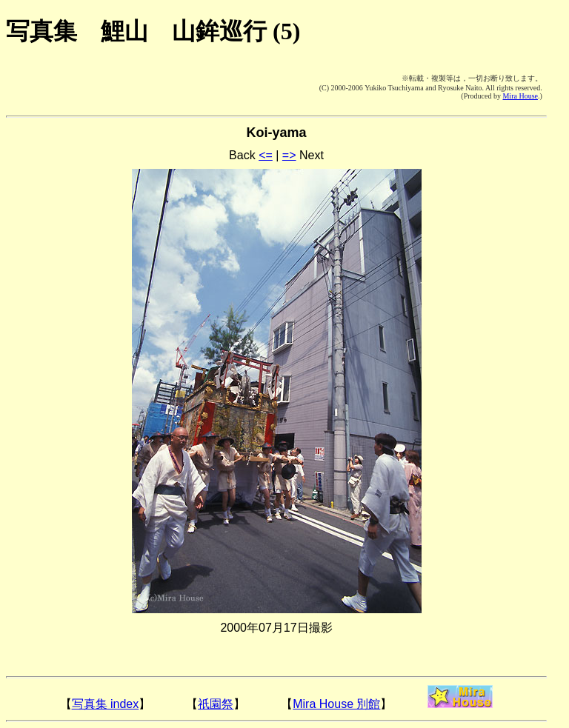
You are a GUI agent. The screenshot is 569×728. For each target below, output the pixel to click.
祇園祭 (216, 704)
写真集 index (106, 704)
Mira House (520, 96)
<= (266, 155)
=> (289, 155)
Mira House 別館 (336, 704)
